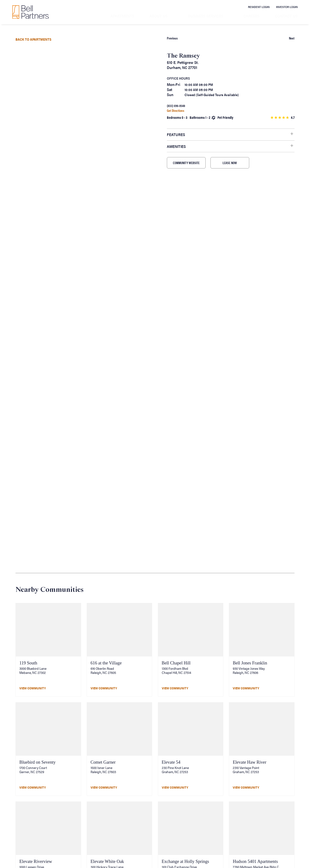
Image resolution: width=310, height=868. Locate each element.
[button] (67, 192)
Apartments (122, 16)
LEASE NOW (230, 163)
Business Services (206, 16)
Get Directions (176, 110)
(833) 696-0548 (176, 106)
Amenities (176, 146)
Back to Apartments (33, 39)
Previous (172, 38)
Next (292, 38)
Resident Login (259, 7)
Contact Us (286, 16)
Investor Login (287, 7)
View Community (33, 688)
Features (176, 134)
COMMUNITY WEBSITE (186, 163)
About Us (159, 16)
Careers (252, 16)
